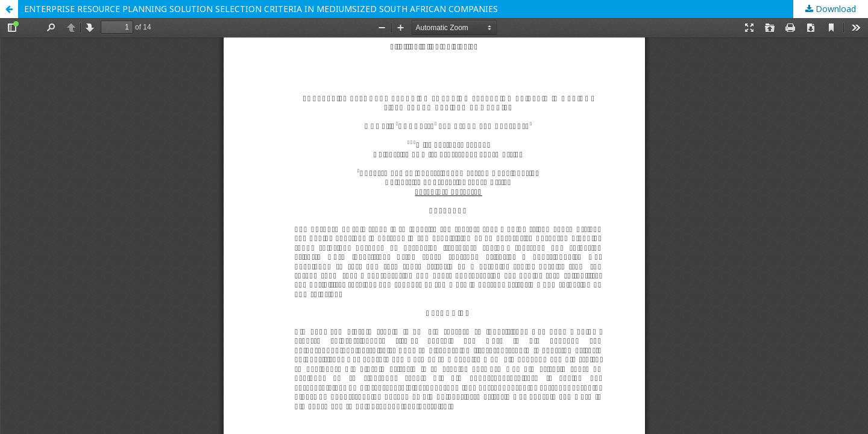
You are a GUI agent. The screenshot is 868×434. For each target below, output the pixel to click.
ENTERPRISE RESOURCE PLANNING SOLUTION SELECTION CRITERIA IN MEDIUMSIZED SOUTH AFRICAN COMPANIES (261, 9)
